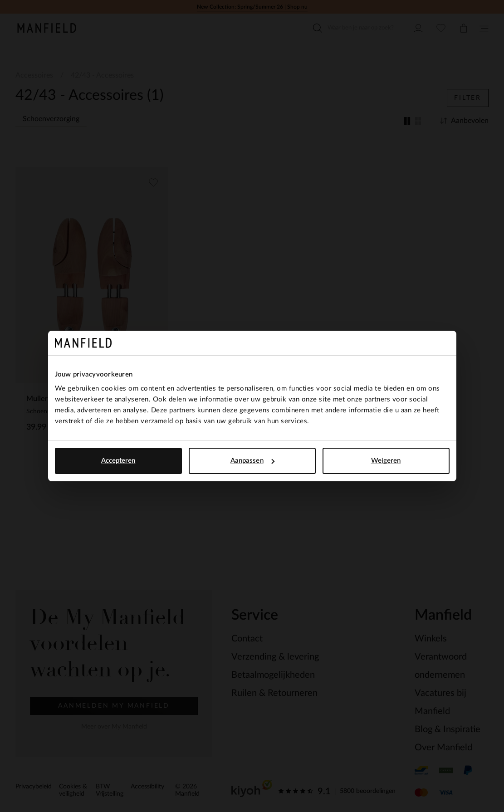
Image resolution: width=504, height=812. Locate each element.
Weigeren (386, 461)
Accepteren (118, 461)
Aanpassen (252, 461)
